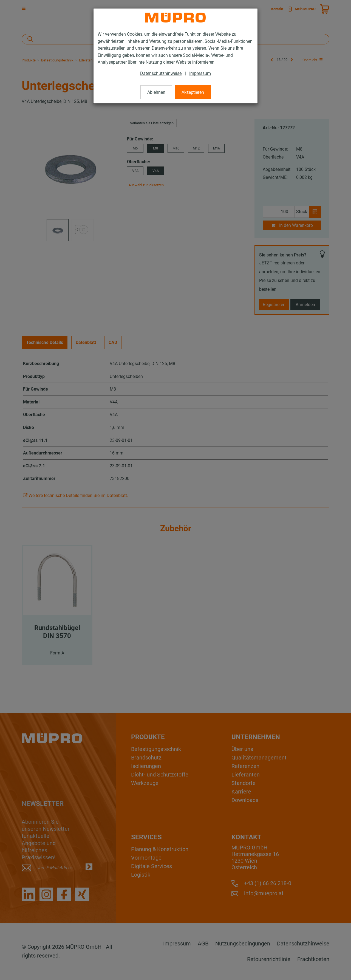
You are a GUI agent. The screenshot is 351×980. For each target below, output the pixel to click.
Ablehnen (156, 92)
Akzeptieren (193, 92)
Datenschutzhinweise (161, 73)
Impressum (200, 73)
